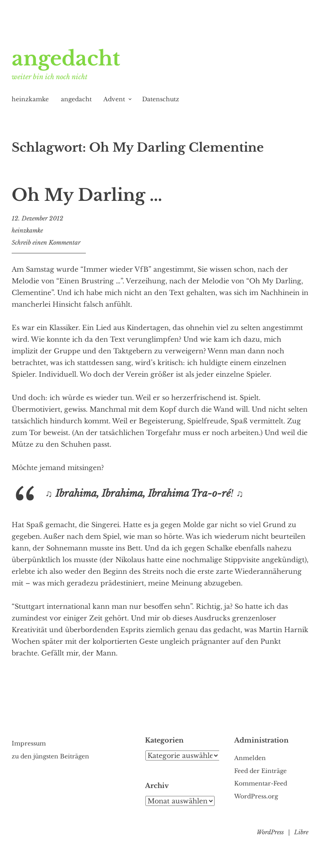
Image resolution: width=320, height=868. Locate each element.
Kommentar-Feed (261, 783)
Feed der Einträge (260, 771)
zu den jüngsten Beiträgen (50, 756)
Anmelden (250, 758)
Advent (114, 99)
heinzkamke (30, 99)
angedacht (66, 58)
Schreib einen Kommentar (46, 243)
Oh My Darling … (87, 195)
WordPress (270, 832)
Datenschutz (161, 99)
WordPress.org (256, 796)
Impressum (29, 743)
